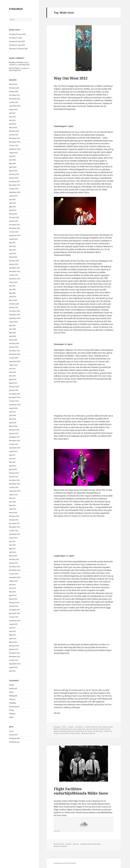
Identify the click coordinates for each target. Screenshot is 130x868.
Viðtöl (11, 717)
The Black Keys (98, 731)
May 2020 (12, 333)
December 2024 (14, 138)
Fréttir (11, 692)
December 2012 (14, 653)
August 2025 (13, 110)
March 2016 (13, 513)
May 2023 (12, 207)
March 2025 (13, 127)
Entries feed (13, 735)
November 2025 (15, 99)
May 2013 (12, 635)
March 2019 (13, 383)
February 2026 (14, 88)
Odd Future (80, 731)
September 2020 (15, 318)
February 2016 (14, 516)
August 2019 (13, 365)
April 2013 (13, 639)
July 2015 (12, 541)
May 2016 (12, 505)
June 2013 (13, 631)
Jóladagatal (13, 696)
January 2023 (14, 221)
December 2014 (14, 567)
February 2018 (14, 430)
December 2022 (14, 225)
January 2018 (14, 433)
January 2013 (14, 649)
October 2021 (14, 275)
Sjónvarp (12, 699)
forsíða (12, 685)
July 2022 (12, 243)
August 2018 (13, 408)
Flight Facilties (87, 844)
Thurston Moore (64, 733)
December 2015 (14, 523)
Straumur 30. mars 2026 (17, 34)
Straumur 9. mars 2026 (17, 41)
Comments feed (14, 738)
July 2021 (12, 286)
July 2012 (12, 671)
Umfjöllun (13, 703)
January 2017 (14, 477)
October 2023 (14, 189)
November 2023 (15, 185)
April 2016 (13, 509)
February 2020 (14, 343)
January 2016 (14, 520)
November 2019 (15, 354)
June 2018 (13, 415)
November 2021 (15, 271)
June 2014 (13, 588)
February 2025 (14, 131)
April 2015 (13, 552)
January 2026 (14, 92)
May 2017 (12, 462)
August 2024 (13, 153)
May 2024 (12, 163)
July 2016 (12, 498)
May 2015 (12, 549)
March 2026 (13, 84)
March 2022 (13, 257)
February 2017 (14, 473)
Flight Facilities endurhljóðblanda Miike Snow (81, 791)
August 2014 (13, 581)
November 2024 (15, 142)
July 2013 (12, 628)
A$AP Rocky (91, 727)
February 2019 (14, 387)
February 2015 (14, 559)
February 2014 (14, 603)
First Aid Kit (94, 729)
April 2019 (13, 379)
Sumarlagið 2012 (24, 65)
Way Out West (75, 733)
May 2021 (12, 293)
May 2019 (12, 376)
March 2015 (13, 556)
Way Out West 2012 (71, 78)
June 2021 (13, 289)
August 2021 (13, 282)
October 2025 (14, 102)
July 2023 (12, 199)
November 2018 (15, 397)
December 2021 (14, 268)
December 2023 (14, 181)
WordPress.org (14, 742)
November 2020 (15, 315)
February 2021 (14, 304)
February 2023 (14, 217)
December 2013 (14, 610)
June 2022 (13, 246)
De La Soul (74, 729)
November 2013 (15, 613)
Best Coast (102, 727)
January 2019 (14, 390)
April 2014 (13, 595)
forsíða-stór (13, 688)
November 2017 (15, 441)
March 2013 (13, 642)
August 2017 (13, 451)
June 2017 (13, 459)
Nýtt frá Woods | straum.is (18, 68)
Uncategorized (14, 706)
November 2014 (15, 570)
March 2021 (13, 300)
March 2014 (13, 599)
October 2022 (14, 232)
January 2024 (14, 178)
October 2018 (14, 401)
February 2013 (14, 646)
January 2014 (14, 606)
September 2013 (15, 621)
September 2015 (15, 534)
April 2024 (13, 167)
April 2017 (13, 466)
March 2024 (13, 171)
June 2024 (13, 160)
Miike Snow (72, 731)
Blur (108, 727)
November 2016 (15, 484)
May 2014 (12, 592)
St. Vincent (88, 731)
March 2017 (13, 469)
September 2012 (15, 664)
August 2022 (13, 239)
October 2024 (14, 145)
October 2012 (14, 660)
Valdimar (12, 714)
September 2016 (15, 491)
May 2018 (12, 419)
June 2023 (13, 203)
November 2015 (15, 527)
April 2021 (13, 297)
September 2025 (15, 106)
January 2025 (14, 135)
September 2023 (15, 192)
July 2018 (12, 412)
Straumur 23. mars (16, 38)
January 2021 (14, 307)
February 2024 (14, 174)
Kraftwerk (64, 731)
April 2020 (13, 336)
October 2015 (14, 531)
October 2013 (14, 617)
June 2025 (13, 117)
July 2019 (12, 369)
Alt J (96, 727)
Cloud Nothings (64, 729)
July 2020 (12, 325)
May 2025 (12, 120)
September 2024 (15, 149)
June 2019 (13, 372)
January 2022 (14, 264)
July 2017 (12, 455)
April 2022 (13, 253)
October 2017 (14, 444)
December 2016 (14, 480)
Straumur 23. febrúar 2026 (18, 49)
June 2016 (13, 502)
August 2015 (13, 538)
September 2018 (15, 405)
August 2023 (13, 196)
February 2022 (14, 261)
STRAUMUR (16, 9)
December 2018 (14, 394)
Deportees (82, 729)
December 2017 (14, 437)
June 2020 (13, 329)
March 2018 (13, 426)
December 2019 (14, 351)
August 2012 (13, 667)
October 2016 (14, 487)
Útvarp (12, 710)
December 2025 (14, 95)
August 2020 (13, 322)
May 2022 (12, 250)
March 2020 (13, 340)
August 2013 (13, 624)
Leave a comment (89, 733)
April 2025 (13, 124)
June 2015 (13, 545)
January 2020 (14, 347)
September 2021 (15, 279)
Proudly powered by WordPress (65, 863)
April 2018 (13, 423)
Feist (88, 729)
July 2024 (12, 156)
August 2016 (13, 495)
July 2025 (12, 113)
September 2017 (15, 448)
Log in (11, 731)
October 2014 (14, 574)
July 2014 (12, 585)
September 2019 (15, 361)
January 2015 (14, 563)
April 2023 (13, 210)
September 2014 (15, 577)
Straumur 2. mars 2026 (17, 45)
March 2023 (13, 214)
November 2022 (15, 228)
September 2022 (15, 235)
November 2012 (15, 657)
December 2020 (14, 311)
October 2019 (14, 358)
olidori (71, 727)
